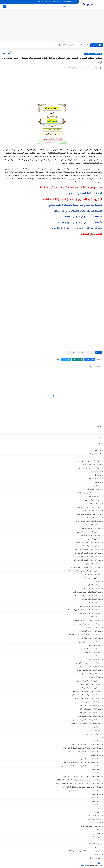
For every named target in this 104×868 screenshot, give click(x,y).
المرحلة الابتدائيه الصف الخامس (91, 759)
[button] (90, 360)
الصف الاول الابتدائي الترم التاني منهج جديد (88, 532)
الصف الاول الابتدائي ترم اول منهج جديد (89, 535)
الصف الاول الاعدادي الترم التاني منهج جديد (87, 542)
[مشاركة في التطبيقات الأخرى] (58, 360)
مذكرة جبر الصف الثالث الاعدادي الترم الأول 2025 (85, 851)
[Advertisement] (52, 26)
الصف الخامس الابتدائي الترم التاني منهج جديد (87, 663)
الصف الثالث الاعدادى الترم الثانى (90, 606)
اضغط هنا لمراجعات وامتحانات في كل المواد (78, 211)
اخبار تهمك (98, 450)
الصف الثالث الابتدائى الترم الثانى (91, 588)
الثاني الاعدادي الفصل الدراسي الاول (90, 510)
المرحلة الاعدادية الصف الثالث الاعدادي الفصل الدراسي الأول (82, 787)
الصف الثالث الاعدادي (94, 603)
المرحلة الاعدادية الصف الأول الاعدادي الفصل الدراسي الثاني (82, 776)
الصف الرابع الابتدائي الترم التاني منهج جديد (87, 681)
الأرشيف (48, 2)
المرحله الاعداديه (96, 805)
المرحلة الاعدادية (71, 352)
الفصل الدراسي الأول (95, 727)
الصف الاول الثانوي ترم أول (93, 574)
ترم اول (99, 830)
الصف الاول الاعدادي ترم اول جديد (90, 564)
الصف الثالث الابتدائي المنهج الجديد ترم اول (87, 596)
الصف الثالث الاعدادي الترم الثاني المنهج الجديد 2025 (84, 610)
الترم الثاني (98, 486)
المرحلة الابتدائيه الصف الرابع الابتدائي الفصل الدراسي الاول (82, 762)
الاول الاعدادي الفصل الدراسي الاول (90, 461)
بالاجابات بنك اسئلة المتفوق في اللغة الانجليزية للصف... (70, 45)
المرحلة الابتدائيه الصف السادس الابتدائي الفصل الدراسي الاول (81, 766)
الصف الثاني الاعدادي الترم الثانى (91, 631)
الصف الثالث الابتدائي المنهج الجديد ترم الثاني (87, 592)
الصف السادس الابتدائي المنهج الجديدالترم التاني (86, 723)
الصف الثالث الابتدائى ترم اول (92, 599)
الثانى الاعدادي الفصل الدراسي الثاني (89, 514)
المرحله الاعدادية (96, 801)
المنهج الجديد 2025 (95, 815)
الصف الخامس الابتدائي (94, 659)
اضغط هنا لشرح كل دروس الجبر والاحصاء (79, 223)
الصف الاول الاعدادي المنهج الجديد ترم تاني (87, 560)
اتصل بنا (41, 2)
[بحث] (4, 7)
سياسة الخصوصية (69, 2)
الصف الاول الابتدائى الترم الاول (91, 528)
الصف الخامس (97, 656)
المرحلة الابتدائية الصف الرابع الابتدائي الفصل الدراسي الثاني (82, 748)
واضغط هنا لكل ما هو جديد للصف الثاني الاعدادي (76, 229)
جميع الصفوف (97, 837)
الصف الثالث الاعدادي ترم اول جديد (90, 613)
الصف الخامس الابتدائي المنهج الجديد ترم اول (87, 674)
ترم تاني (99, 833)
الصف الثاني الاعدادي (95, 627)
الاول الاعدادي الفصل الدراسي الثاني (90, 464)
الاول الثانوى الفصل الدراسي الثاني (90, 471)
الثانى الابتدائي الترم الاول (93, 500)
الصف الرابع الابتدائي (95, 677)
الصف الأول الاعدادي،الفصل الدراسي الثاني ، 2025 (85, 567)
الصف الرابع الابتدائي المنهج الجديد (90, 688)
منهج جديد (98, 854)
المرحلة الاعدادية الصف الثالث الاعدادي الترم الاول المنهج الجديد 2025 (79, 780)
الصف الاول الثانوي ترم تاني (92, 578)
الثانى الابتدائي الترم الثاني (93, 503)
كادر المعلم (98, 847)
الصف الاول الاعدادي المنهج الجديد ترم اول (88, 557)
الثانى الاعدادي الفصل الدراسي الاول (90, 507)
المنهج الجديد (97, 812)
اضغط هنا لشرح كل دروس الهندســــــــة (81, 217)
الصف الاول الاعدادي (95, 539)
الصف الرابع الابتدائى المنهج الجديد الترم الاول (87, 691)
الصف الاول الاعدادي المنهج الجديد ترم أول (88, 553)
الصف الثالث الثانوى (95, 617)
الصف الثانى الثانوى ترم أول (92, 652)
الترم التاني (98, 482)
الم (100, 737)
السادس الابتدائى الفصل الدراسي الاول (89, 521)
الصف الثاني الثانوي (95, 645)
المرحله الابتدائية (96, 798)
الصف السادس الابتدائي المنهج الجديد (89, 716)
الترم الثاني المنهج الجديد (93, 489)
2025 (100, 443)
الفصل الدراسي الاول (95, 730)
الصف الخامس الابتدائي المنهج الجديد (89, 670)
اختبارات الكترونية (96, 454)
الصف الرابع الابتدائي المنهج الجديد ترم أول (88, 698)
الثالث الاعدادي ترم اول (94, 496)
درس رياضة (89, 5)
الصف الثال (98, 581)
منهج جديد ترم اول (96, 858)
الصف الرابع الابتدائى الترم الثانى (91, 684)
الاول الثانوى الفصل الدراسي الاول (90, 468)
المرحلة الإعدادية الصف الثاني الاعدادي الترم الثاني (85, 791)
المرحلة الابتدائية (69, 7)
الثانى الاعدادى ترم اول (94, 518)
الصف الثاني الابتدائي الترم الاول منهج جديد (88, 620)
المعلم (99, 808)
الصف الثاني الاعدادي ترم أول (93, 54)
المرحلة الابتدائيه (96, 755)
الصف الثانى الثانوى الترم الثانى (91, 649)
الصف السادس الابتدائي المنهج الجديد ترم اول (87, 720)
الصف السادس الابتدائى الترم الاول (90, 709)
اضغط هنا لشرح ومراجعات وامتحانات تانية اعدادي (75, 205)
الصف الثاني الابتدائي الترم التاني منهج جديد (87, 624)
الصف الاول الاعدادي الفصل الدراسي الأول (88, 549)
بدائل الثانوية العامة (95, 822)
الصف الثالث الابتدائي (94, 585)
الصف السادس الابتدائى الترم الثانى (90, 713)
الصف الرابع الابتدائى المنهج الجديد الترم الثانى (86, 695)
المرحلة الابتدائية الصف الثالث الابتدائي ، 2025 (87, 744)
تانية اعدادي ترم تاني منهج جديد (91, 826)
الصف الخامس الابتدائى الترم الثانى (90, 666)
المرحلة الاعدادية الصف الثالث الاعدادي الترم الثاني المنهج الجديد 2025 (79, 783)
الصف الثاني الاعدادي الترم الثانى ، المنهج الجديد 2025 (84, 635)
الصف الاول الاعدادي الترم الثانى (91, 546)
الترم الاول (98, 475)
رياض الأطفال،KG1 (95, 844)
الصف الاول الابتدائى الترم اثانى (91, 525)
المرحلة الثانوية (97, 794)
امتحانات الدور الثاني (95, 819)
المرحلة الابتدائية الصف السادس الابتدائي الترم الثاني (84, 752)
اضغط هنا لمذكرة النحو (85, 193)
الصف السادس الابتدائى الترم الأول (90, 705)
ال (101, 457)
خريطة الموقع (57, 2)
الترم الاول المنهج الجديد (94, 479)
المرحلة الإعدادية (96, 769)
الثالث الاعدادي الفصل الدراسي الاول (89, 493)
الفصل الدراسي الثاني (94, 734)
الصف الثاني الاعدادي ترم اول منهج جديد (88, 642)
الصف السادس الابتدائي (94, 702)
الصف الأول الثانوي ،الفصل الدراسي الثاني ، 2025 (85, 571)
